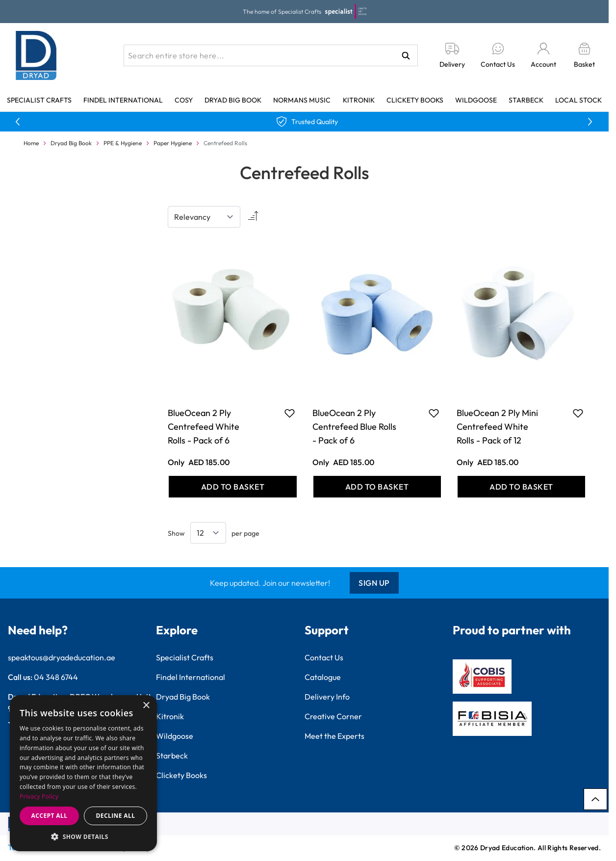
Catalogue (323, 677)
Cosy (184, 100)
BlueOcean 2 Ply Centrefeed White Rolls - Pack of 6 (204, 427)
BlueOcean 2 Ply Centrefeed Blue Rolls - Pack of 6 (354, 427)
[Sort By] (204, 217)
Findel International (123, 100)
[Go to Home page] (36, 55)
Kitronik (359, 100)
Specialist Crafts (39, 100)
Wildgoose (476, 100)
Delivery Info (327, 697)
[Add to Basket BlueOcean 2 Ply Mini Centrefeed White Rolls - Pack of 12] (521, 487)
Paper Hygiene (173, 143)
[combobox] (271, 55)
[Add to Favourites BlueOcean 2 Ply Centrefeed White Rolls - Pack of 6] (290, 413)
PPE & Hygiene (123, 143)
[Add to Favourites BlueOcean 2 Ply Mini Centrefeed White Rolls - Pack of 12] (578, 413)
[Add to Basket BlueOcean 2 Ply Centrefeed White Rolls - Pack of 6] (232, 487)
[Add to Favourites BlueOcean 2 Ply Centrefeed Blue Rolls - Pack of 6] (434, 413)
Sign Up (374, 583)
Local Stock (578, 100)
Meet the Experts (334, 736)
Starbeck (526, 100)
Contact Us (324, 657)
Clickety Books (415, 100)
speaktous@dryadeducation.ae (62, 657)
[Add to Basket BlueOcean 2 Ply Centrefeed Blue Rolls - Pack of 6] (377, 487)
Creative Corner (333, 716)
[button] (83, 836)
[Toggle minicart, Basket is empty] (584, 56)
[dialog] (83, 773)
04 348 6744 (56, 677)
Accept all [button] (50, 816)
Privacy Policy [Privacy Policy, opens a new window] (39, 796)
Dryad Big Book (233, 100)
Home (31, 143)
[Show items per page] (208, 533)
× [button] (146, 706)
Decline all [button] (116, 816)
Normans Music (302, 100)
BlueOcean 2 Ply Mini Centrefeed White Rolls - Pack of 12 (497, 427)
